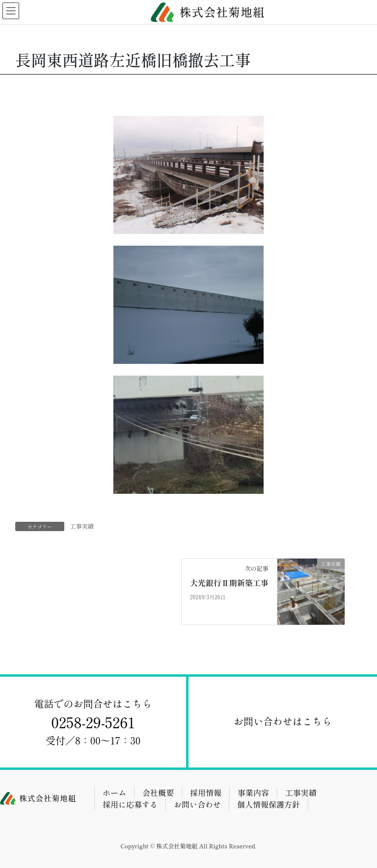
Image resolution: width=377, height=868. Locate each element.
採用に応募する (130, 804)
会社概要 (158, 792)
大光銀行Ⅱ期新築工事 (229, 583)
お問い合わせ (197, 804)
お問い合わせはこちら (283, 721)
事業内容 (253, 792)
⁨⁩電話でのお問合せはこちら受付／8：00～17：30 (93, 722)
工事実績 (82, 526)
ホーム (114, 792)
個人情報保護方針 (269, 804)
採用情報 (206, 792)
